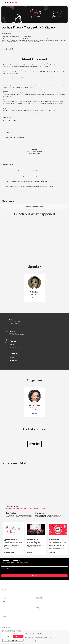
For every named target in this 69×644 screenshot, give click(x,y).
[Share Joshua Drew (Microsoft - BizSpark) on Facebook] (3, 49)
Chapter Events (39, 597)
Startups (4, 599)
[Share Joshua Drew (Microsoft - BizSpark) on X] (6, 49)
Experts (4, 597)
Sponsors (4, 600)
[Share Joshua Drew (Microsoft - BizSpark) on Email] (13, 49)
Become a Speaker (39, 599)
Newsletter (38, 605)
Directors (4, 601)
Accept (18, 636)
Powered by (35, 641)
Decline (7, 636)
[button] (67, 2)
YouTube (37, 608)
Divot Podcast (39, 609)
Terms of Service (34, 636)
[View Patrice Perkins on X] (35, 403)
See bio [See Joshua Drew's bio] (34, 298)
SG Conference (39, 596)
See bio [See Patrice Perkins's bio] (34, 413)
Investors (4, 596)
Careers (4, 615)
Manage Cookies (13, 640)
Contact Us (5, 616)
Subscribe (34, 576)
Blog (37, 606)
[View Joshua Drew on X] (35, 289)
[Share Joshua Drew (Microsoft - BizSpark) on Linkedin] (9, 49)
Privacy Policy (26, 636)
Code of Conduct (42, 636)
